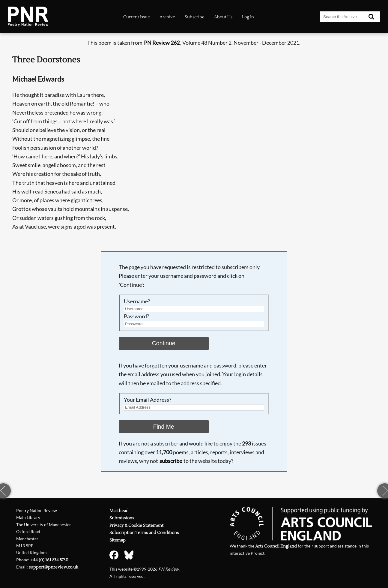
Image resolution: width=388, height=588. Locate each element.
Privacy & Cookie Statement (136, 525)
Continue (164, 343)
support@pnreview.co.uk (54, 567)
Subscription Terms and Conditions (144, 533)
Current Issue (137, 17)
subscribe (171, 461)
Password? (136, 316)
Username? (137, 301)
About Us (223, 17)
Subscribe (195, 17)
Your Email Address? (148, 400)
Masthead (119, 511)
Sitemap (118, 540)
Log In (248, 17)
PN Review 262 (162, 43)
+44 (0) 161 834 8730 (49, 560)
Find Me (164, 427)
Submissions (122, 518)
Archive (167, 17)
